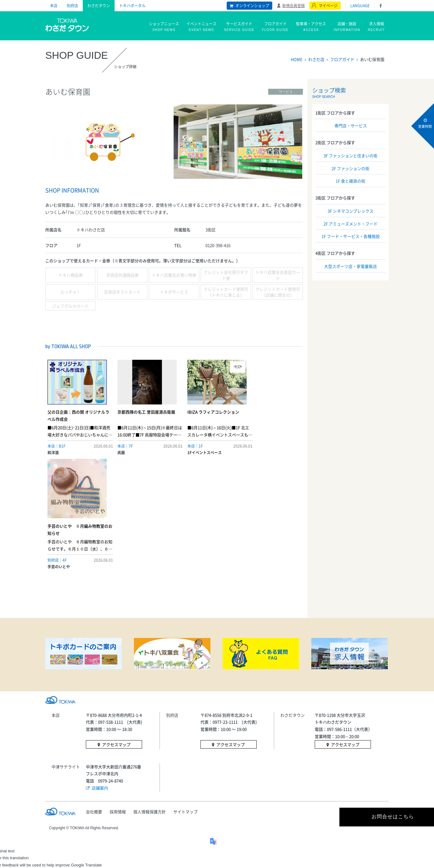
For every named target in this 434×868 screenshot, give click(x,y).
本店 (54, 6)
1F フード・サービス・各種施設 (351, 236)
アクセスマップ (116, 645)
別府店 (72, 6)
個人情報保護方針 (150, 711)
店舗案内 (100, 687)
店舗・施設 (347, 27)
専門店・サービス (351, 125)
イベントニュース (201, 27)
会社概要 (94, 711)
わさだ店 (316, 59)
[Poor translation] (23, 774)
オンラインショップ (252, 6)
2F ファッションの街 (350, 168)
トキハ (67, 24)
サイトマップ (186, 711)
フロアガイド (275, 27)
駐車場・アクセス (311, 27)
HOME (297, 59)
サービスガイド (239, 27)
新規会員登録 (293, 5)
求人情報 (376, 27)
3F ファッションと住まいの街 (350, 156)
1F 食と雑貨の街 (350, 181)
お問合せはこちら (333, 717)
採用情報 (118, 711)
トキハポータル (132, 6)
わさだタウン (99, 6)
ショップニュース (164, 27)
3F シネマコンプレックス (350, 211)
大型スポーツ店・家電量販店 (350, 266)
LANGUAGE (360, 6)
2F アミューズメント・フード (350, 224)
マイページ (328, 6)
